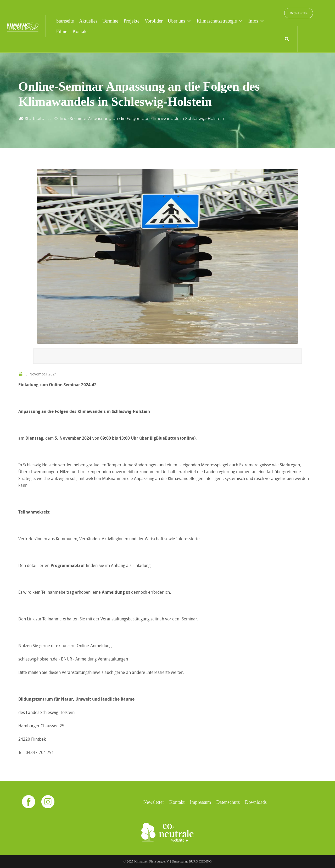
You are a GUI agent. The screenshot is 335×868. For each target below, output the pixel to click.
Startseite (65, 21)
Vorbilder (154, 21)
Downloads (256, 802)
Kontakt (80, 31)
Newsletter (154, 802)
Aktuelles (88, 21)
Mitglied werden (299, 13)
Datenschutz (228, 802)
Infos (256, 21)
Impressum (200, 802)
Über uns (180, 21)
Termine (110, 21)
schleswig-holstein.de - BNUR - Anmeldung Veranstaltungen (73, 659)
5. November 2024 (38, 374)
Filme (62, 31)
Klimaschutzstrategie (220, 21)
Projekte (132, 21)
